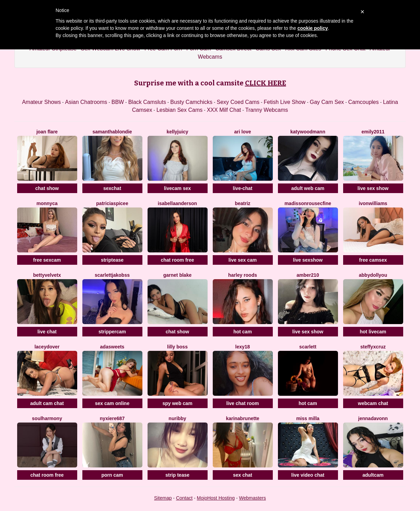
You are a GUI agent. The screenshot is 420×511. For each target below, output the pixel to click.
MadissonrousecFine (308, 203)
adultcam (373, 475)
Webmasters (253, 498)
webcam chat (373, 403)
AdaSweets (112, 347)
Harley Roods (243, 275)
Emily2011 (373, 132)
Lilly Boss (177, 347)
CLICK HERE (266, 83)
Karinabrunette (242, 418)
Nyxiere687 (112, 418)
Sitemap (163, 498)
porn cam (112, 475)
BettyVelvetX (47, 275)
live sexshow (308, 260)
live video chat (308, 475)
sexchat (112, 188)
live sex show (373, 188)
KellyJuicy (177, 132)
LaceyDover (47, 347)
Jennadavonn (373, 418)
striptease (112, 260)
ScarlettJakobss (112, 275)
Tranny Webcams (267, 110)
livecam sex (178, 188)
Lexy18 (243, 347)
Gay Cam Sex (327, 102)
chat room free (177, 260)
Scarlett (308, 347)
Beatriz (242, 203)
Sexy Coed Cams (238, 102)
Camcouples (364, 102)
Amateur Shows (41, 102)
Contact (184, 498)
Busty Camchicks (191, 102)
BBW (118, 102)
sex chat (243, 475)
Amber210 (308, 275)
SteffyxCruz (373, 347)
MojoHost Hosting (216, 498)
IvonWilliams (373, 203)
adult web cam (308, 188)
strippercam (112, 332)
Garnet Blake (177, 275)
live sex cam (243, 260)
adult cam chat (47, 403)
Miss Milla (308, 418)
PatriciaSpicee (112, 203)
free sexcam (47, 260)
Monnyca (47, 203)
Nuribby (177, 418)
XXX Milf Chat (224, 110)
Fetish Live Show (284, 102)
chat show (47, 188)
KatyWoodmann (308, 132)
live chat (47, 332)
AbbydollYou (373, 275)
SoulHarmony (47, 418)
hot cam (243, 332)
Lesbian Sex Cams (179, 110)
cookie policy (313, 28)
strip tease (177, 475)
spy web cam (177, 403)
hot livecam (373, 332)
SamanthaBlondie (112, 132)
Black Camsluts (147, 102)
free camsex (373, 260)
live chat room (243, 403)
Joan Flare (47, 132)
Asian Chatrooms (86, 102)
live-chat (243, 188)
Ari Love (242, 132)
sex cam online (112, 403)
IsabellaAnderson (177, 203)
